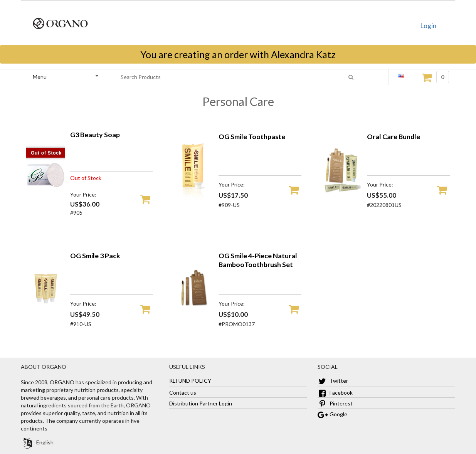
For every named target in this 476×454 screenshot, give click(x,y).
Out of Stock (46, 153)
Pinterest (335, 403)
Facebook (335, 393)
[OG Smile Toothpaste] (194, 200)
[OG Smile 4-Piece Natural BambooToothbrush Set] (194, 319)
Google (332, 414)
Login (428, 26)
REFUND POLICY (190, 381)
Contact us (183, 393)
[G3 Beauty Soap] (45, 204)
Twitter (333, 381)
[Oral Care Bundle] (342, 200)
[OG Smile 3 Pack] (45, 319)
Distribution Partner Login (201, 403)
